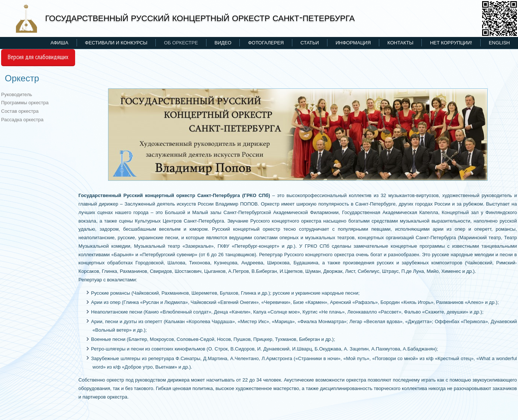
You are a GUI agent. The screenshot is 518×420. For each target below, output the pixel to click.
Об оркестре (181, 43)
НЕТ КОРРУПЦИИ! (451, 43)
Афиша (60, 43)
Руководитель (17, 94)
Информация (353, 43)
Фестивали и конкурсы (116, 43)
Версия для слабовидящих (38, 57)
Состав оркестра (20, 111)
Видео (223, 43)
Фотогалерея (266, 43)
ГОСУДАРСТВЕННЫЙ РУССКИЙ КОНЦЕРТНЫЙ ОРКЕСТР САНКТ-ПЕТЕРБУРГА (200, 18)
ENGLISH (499, 43)
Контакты (400, 43)
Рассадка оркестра (22, 120)
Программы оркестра (25, 103)
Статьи (310, 43)
